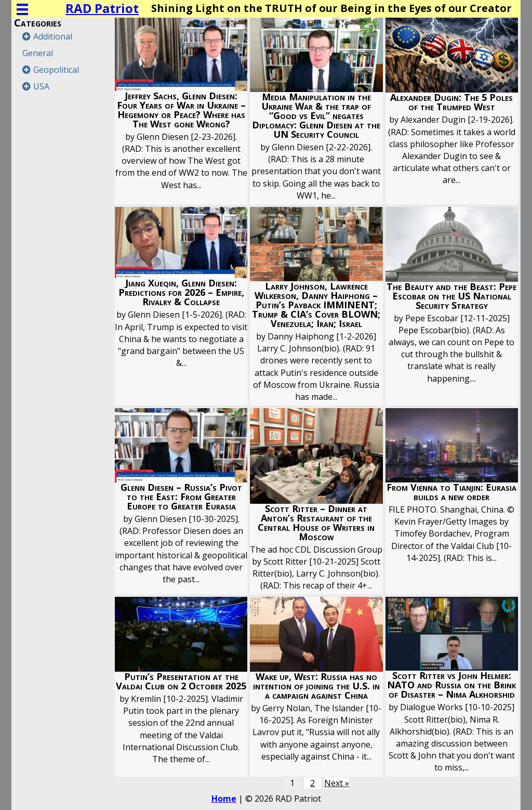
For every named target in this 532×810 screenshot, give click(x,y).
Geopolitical (56, 70)
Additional (53, 36)
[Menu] (22, 9)
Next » (337, 783)
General (38, 53)
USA (41, 86)
